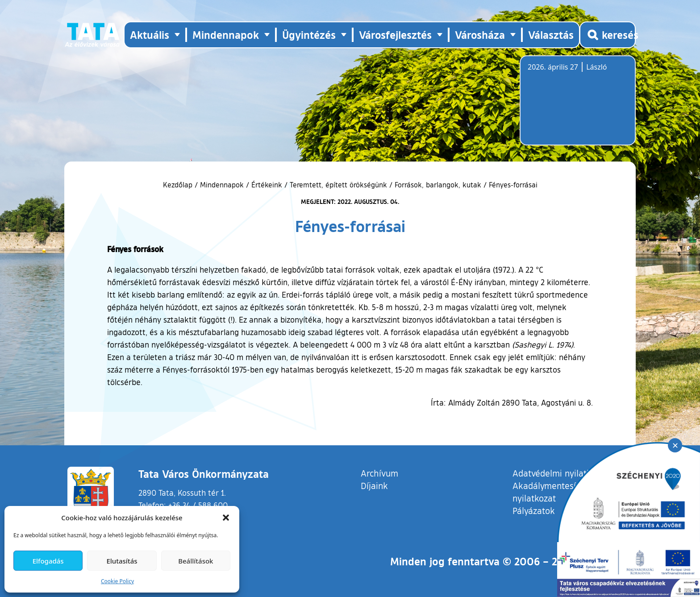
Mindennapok (222, 185)
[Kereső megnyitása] (608, 35)
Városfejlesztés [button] (395, 35)
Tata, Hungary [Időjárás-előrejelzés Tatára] (578, 106)
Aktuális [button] (150, 35)
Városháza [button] (480, 35)
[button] (226, 518)
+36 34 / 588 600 (198, 505)
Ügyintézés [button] (309, 35)
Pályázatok (534, 510)
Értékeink (267, 185)
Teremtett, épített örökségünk (338, 185)
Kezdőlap (179, 185)
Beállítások (196, 561)
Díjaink (374, 485)
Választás (551, 35)
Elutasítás (122, 561)
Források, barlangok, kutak (438, 185)
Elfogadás (48, 561)
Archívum (379, 473)
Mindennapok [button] (226, 35)
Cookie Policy (117, 581)
